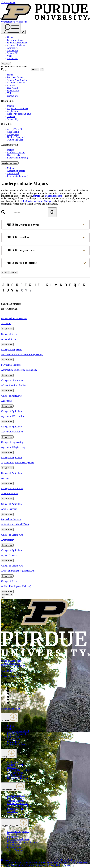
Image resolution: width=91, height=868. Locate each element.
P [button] (70, 285)
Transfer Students (15, 801)
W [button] (17, 290)
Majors (10, 106)
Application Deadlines (18, 109)
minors (37, 196)
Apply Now (13, 111)
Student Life (13, 53)
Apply (9, 753)
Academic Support (16, 152)
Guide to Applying (16, 137)
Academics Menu (10, 163)
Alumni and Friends (16, 814)
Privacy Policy (55, 865)
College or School (23, 224)
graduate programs (53, 196)
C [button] (12, 285)
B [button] (8, 285)
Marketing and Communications (22, 842)
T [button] (3, 290)
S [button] (84, 285)
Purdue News (13, 845)
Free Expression (62, 863)
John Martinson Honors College (36, 201)
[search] (26, 213)
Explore (10, 717)
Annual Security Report (18, 831)
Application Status (16, 775)
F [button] (26, 285)
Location (18, 237)
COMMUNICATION (15, 823)
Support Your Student (17, 43)
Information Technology (18, 839)
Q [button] (75, 285)
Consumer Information (36, 865)
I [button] (39, 285)
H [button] (35, 285)
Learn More (7, 329)
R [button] (79, 285)
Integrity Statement (43, 863)
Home (10, 37)
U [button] (8, 290)
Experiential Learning (17, 158)
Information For (13, 787)
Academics (12, 48)
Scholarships (13, 119)
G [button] (30, 285)
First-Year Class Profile (18, 770)
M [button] (56, 285)
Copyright (6, 860)
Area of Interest (22, 263)
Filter (5, 272)
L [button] (51, 285)
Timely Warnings (15, 850)
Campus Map (13, 739)
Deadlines (12, 767)
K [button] (47, 285)
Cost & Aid (12, 51)
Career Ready (14, 155)
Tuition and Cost (15, 140)
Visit (9, 56)
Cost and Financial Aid (18, 731)
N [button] (61, 285)
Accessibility (7, 863)
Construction (13, 834)
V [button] (12, 290)
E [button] (21, 285)
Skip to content (8, 2)
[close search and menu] (23, 32)
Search (35, 70)
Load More (7, 595)
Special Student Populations (20, 806)
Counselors (12, 811)
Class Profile (13, 132)
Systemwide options (11, 676)
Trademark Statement (67, 860)
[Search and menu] (11, 28)
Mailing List (13, 742)
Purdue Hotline (14, 847)
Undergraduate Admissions (14, 22)
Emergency (12, 837)
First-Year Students (16, 798)
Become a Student (16, 40)
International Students (17, 803)
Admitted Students (16, 45)
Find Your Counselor (17, 745)
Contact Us (12, 58)
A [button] (3, 285)
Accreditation (17, 865)
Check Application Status (19, 114)
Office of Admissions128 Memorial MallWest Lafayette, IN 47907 (13, 663)
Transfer (11, 116)
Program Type (21, 250)
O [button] (66, 285)
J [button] (43, 285)
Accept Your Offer (16, 129)
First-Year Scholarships (18, 734)
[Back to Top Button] (3, 598)
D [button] (17, 285)
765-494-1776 (8, 671)
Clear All (13, 272)
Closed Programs (15, 773)
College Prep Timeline (18, 778)
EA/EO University (24, 863)
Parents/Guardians (16, 809)
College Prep (13, 134)
